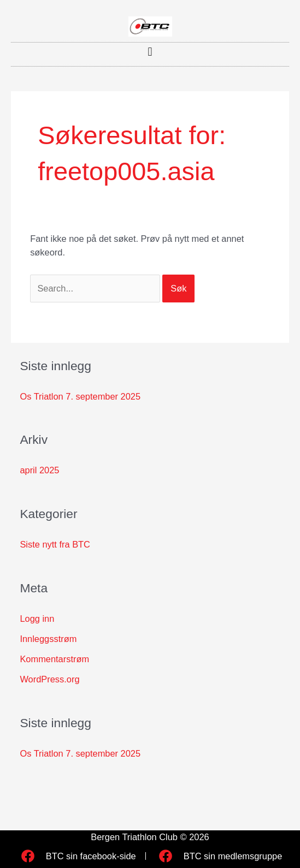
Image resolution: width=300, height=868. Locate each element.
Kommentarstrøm (54, 659)
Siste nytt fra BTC (55, 544)
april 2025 (39, 470)
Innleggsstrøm (48, 639)
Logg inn (37, 619)
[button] (150, 52)
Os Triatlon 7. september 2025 (80, 396)
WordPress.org (49, 679)
